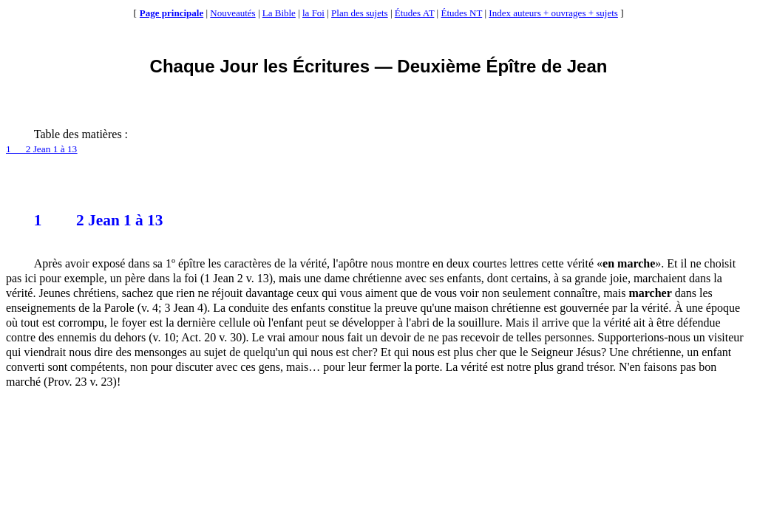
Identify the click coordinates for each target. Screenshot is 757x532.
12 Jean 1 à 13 (41, 149)
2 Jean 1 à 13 (99, 220)
